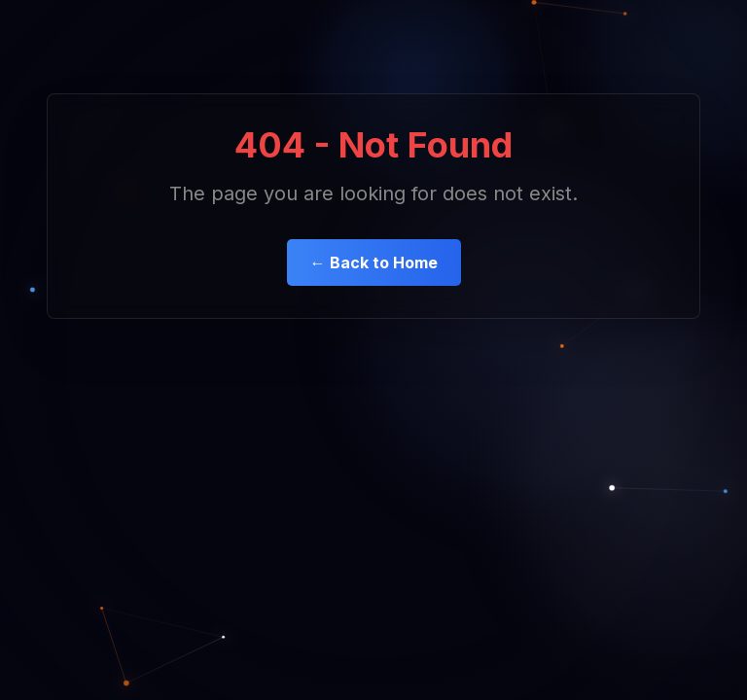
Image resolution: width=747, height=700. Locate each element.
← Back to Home (374, 262)
